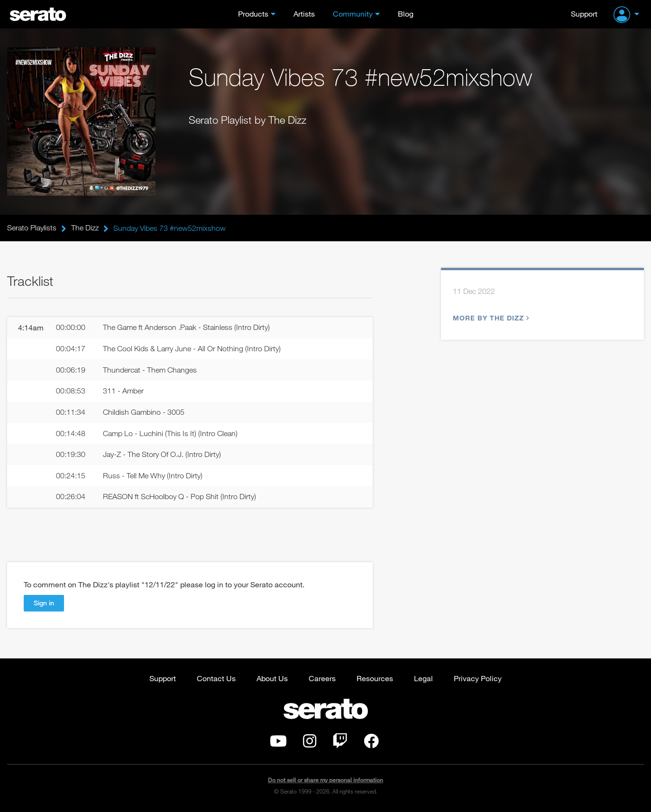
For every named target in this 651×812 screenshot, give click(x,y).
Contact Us (216, 679)
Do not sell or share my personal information (325, 781)
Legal (423, 679)
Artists (304, 14)
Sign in (44, 604)
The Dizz (85, 228)
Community (353, 14)
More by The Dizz (490, 318)
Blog (406, 14)
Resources (375, 679)
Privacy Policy (478, 679)
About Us (272, 679)
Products (253, 14)
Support (584, 14)
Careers (322, 679)
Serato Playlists (32, 228)
